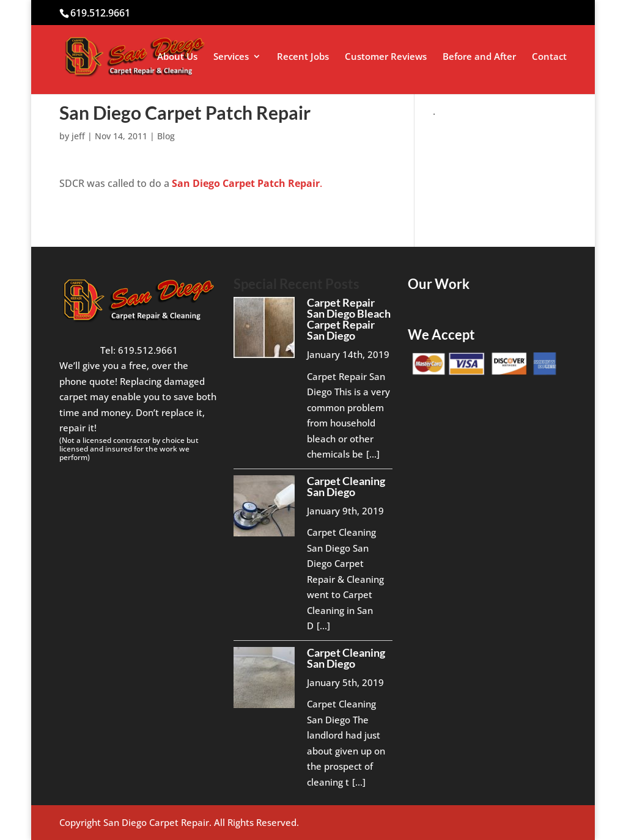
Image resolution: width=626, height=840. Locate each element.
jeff (78, 136)
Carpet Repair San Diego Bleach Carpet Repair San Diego (349, 319)
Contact (549, 57)
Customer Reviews (386, 57)
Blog (166, 136)
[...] (373, 454)
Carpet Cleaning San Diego (346, 486)
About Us (177, 57)
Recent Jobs (303, 57)
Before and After (479, 57)
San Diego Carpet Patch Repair (245, 183)
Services (231, 57)
